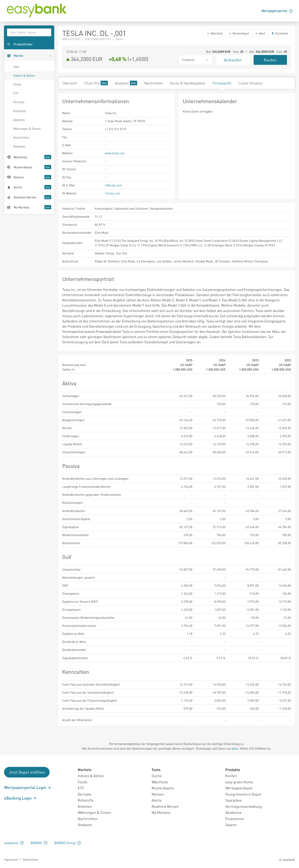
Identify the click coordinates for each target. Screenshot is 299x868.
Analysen (19, 146)
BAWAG (39, 843)
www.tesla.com (115, 153)
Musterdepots (163, 788)
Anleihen (19, 120)
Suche (157, 776)
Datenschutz (30, 859)
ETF (16, 93)
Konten (231, 776)
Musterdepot (239, 33)
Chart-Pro (96, 83)
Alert (260, 33)
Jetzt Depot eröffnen (27, 772)
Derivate (19, 102)
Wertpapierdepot (239, 788)
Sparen (231, 825)
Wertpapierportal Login (28, 787)
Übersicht (70, 83)
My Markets (161, 812)
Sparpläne (234, 800)
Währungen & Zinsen (27, 129)
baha (235, 748)
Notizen (158, 794)
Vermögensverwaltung (243, 806)
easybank (14, 843)
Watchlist (215, 33)
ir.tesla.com (112, 193)
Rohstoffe (20, 111)
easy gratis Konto (239, 782)
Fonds (17, 84)
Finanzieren (235, 819)
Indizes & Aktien (24, 75)
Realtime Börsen (165, 806)
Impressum (11, 859)
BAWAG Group (68, 843)
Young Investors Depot (243, 794)
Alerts (157, 800)
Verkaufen (233, 60)
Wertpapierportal (277, 11)
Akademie (233, 812)
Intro (16, 67)
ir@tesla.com (113, 185)
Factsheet (280, 33)
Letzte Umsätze (251, 83)
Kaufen (270, 60)
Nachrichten (21, 137)
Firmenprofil (222, 83)
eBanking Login (20, 798)
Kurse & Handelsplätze (188, 83)
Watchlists (160, 782)
